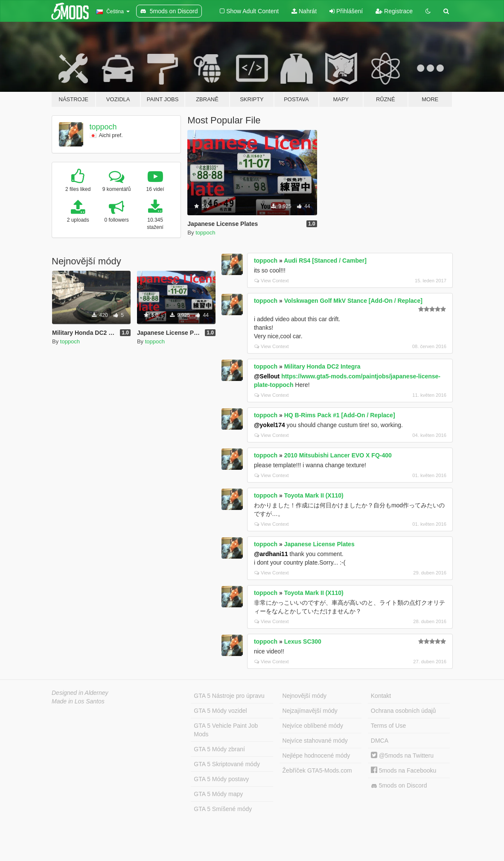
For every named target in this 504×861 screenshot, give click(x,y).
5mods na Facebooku (404, 770)
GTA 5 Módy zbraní (219, 749)
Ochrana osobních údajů (403, 711)
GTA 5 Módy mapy (218, 794)
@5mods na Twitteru (402, 756)
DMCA (380, 741)
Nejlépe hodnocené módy (316, 756)
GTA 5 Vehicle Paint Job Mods (226, 730)
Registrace (394, 11)
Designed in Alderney (80, 693)
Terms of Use (388, 726)
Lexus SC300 (303, 641)
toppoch (103, 127)
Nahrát (304, 11)
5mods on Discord (399, 786)
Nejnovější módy (305, 696)
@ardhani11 (271, 554)
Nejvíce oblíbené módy (313, 726)
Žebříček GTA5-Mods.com (317, 770)
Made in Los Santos (78, 701)
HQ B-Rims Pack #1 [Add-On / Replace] (340, 415)
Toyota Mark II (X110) (314, 495)
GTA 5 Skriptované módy (227, 764)
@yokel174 (269, 425)
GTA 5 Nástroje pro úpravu (229, 696)
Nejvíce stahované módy (315, 741)
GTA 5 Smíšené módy (223, 809)
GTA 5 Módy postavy (221, 779)
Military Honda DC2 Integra (322, 366)
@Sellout (267, 376)
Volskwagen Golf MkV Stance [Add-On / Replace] (353, 301)
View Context (272, 281)
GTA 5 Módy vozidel (220, 711)
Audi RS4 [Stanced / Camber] (325, 261)
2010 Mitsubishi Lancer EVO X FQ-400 (338, 455)
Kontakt (381, 696)
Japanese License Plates (319, 544)
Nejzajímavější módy (310, 711)
